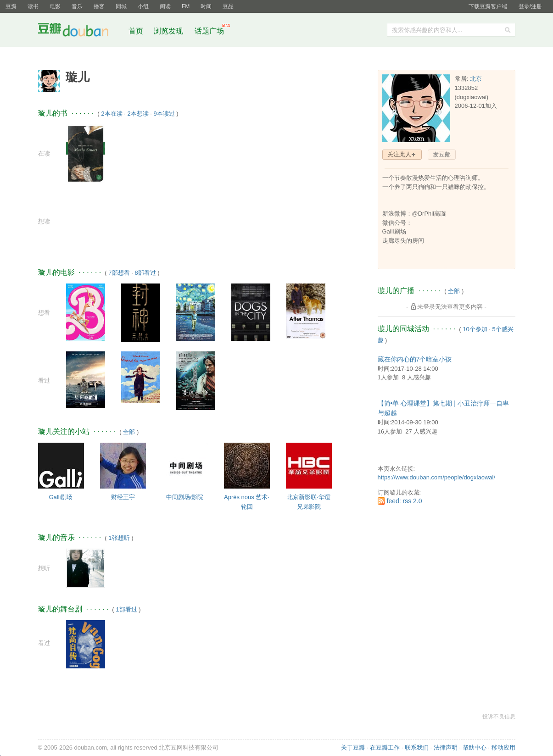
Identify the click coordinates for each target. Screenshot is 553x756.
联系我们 (417, 748)
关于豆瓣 (353, 748)
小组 (143, 6)
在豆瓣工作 (385, 748)
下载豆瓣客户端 (488, 6)
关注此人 (399, 154)
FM (186, 6)
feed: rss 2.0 (405, 501)
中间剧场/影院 (185, 497)
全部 (129, 432)
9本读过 (164, 114)
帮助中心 (475, 748)
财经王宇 (123, 497)
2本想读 (138, 114)
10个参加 (475, 329)
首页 (136, 31)
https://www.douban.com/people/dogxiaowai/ (437, 477)
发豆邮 (442, 154)
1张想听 (119, 538)
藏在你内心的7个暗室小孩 (415, 359)
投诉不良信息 (499, 717)
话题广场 (209, 31)
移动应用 (503, 748)
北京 (476, 79)
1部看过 (126, 609)
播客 (99, 6)
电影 (55, 6)
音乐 (77, 6)
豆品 (228, 6)
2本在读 (112, 114)
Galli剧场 (61, 497)
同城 (121, 6)
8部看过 (145, 273)
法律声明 (446, 748)
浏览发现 (169, 31)
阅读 (165, 6)
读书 (33, 6)
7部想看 (119, 273)
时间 (206, 6)
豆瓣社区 (80, 31)
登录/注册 (530, 6)
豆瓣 (11, 6)
